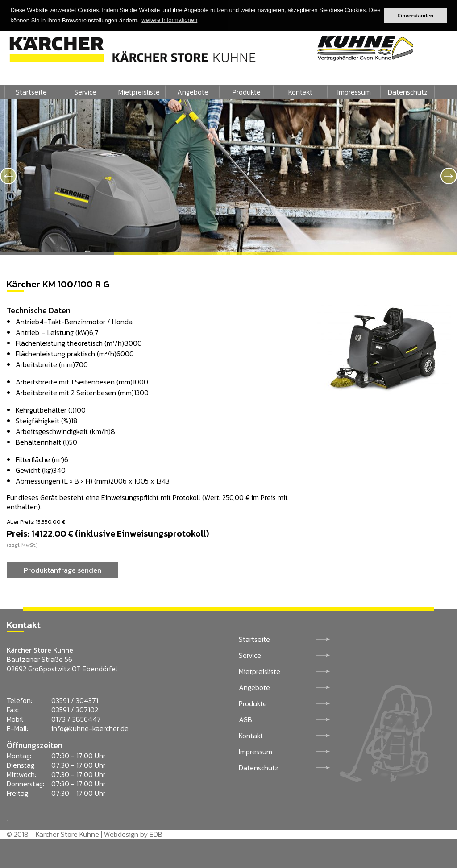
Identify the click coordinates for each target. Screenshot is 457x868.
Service (85, 92)
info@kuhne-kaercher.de (90, 728)
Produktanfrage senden (62, 570)
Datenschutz (408, 92)
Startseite (31, 92)
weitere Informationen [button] (169, 20)
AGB (245, 719)
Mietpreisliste (139, 92)
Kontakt (300, 92)
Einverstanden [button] (415, 15)
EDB (156, 834)
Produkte (247, 92)
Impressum (354, 92)
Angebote (193, 92)
